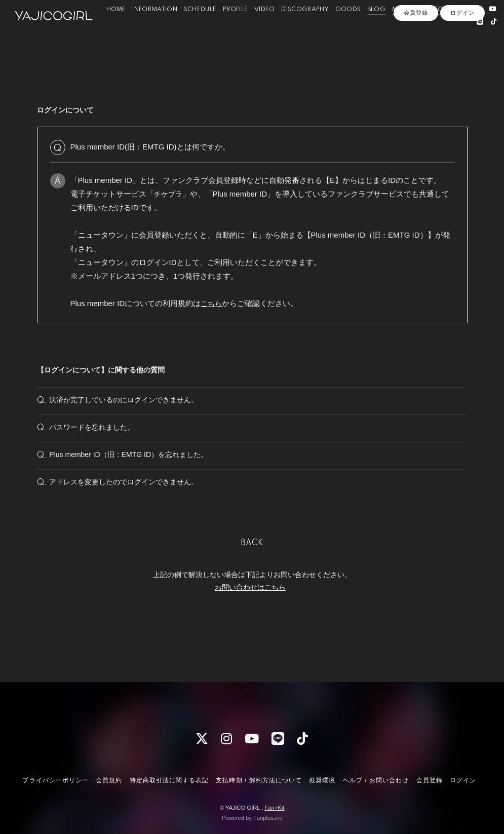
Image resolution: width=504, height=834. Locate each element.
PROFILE (237, 30)
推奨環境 (322, 780)
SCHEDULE (202, 30)
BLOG (378, 30)
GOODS (350, 30)
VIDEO (267, 30)
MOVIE (405, 30)
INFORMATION (157, 30)
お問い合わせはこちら (250, 625)
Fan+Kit (274, 808)
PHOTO (434, 30)
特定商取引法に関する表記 (169, 780)
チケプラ (169, 194)
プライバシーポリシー (55, 780)
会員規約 (109, 780)
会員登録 (416, 59)
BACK (252, 581)
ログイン (462, 59)
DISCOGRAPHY (307, 30)
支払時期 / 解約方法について (259, 780)
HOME (118, 30)
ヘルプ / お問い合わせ (376, 780)
